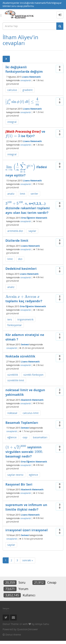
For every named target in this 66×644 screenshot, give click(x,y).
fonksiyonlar (15, 325)
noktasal (12, 413)
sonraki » (28, 560)
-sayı (25, 437)
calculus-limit (31, 413)
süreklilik (13, 375)
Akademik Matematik (32, 400)
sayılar (32, 231)
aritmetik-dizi (15, 231)
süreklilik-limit (16, 380)
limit (23, 194)
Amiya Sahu (42, 624)
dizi (20, 259)
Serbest (25, 344)
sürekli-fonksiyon (33, 375)
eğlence (12, 437)
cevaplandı (26, 80)
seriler (34, 194)
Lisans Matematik (31, 77)
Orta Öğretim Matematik (34, 218)
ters (10, 319)
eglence (33, 475)
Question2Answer (28, 629)
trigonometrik (25, 319)
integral (12, 122)
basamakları (40, 437)
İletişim (6, 608)
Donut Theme (11, 624)
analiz (11, 194)
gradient (28, 90)
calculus (12, 90)
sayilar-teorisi (15, 475)
